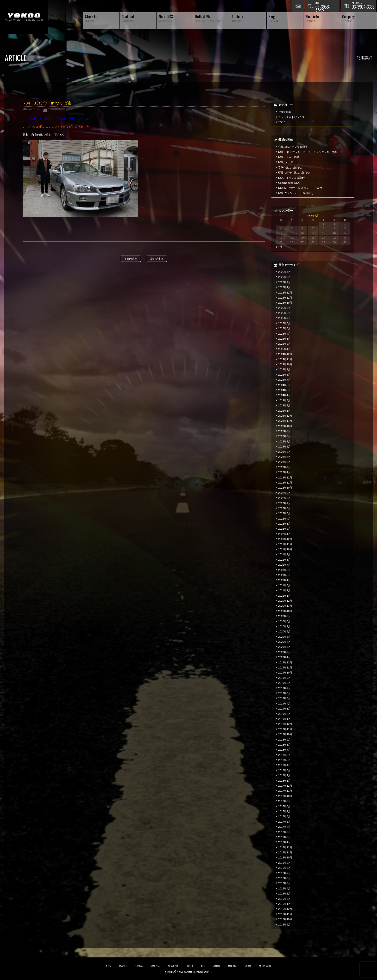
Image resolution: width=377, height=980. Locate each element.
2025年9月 (284, 308)
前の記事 (131, 259)
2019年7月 (284, 688)
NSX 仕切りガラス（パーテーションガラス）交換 (308, 152)
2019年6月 (284, 693)
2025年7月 (284, 318)
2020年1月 (284, 657)
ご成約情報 (54, 109)
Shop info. (232, 966)
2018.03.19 (34, 109)
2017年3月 (284, 832)
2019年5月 (284, 698)
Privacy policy (265, 966)
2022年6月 (284, 508)
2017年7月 (284, 811)
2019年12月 (285, 662)
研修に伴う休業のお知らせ (294, 172)
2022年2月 (284, 529)
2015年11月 (285, 914)
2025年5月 (284, 328)
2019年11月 (285, 668)
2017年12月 (285, 786)
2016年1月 (284, 904)
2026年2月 (284, 282)
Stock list (123, 966)
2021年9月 (284, 554)
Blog (203, 966)
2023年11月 (285, 421)
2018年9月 (284, 740)
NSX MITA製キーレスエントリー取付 (300, 188)
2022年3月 (284, 524)
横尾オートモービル (24, 17)
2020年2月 (284, 652)
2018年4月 (284, 765)
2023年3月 (284, 462)
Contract (139, 966)
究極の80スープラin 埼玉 (293, 147)
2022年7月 (284, 503)
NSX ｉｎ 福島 (289, 157)
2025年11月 (285, 298)
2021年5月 (284, 575)
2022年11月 (285, 483)
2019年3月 (284, 709)
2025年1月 (284, 349)
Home (108, 966)
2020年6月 (284, 631)
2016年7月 (284, 873)
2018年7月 (284, 750)
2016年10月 (285, 857)
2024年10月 (285, 364)
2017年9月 (284, 801)
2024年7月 (284, 380)
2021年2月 (284, 590)
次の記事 (157, 259)
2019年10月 (285, 673)
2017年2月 (284, 837)
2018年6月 (284, 755)
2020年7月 (284, 626)
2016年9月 (284, 863)
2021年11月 (285, 544)
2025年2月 (284, 344)
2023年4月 (284, 457)
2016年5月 (284, 883)
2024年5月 (284, 390)
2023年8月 (284, 436)
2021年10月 (285, 549)
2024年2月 (284, 405)
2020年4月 (284, 642)
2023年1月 (284, 472)
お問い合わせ (298, 6)
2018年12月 (285, 724)
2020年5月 (284, 637)
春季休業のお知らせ (290, 167)
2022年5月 (284, 513)
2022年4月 (284, 519)
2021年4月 (284, 580)
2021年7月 (284, 565)
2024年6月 (284, 385)
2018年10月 (285, 734)
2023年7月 (284, 441)
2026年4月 (284, 272)
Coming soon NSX (289, 183)
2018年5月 (284, 760)
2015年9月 (284, 925)
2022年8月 (284, 498)
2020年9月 (284, 616)
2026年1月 (284, 287)
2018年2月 (284, 775)
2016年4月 (284, 888)
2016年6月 (284, 878)
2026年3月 (284, 277)
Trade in (190, 966)
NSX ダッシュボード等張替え (296, 193)
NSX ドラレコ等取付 (291, 178)
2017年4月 (284, 827)
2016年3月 (284, 894)
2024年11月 (285, 359)
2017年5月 (284, 822)
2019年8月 (284, 683)
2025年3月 (284, 339)
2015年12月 (285, 909)
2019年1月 (284, 719)
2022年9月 (284, 493)
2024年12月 (285, 354)
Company (216, 966)
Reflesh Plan (173, 966)
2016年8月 (284, 868)
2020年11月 (285, 606)
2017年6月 (284, 816)
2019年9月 (284, 678)
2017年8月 (284, 806)
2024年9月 (284, 369)
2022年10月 (285, 488)
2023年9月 (284, 431)
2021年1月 (284, 596)
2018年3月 (284, 770)
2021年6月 (284, 570)
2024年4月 (284, 395)
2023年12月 (285, 416)
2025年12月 (285, 293)
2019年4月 (284, 704)
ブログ (282, 122)
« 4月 (279, 247)
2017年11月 (285, 791)
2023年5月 (284, 452)
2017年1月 (284, 842)
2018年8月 (284, 745)
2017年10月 (285, 796)
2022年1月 (284, 534)
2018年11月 (285, 729)
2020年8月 (284, 621)
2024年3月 (284, 400)
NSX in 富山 (287, 162)
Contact (248, 966)
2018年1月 (284, 781)
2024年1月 (284, 411)
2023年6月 (284, 447)
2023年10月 (285, 426)
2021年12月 (285, 539)
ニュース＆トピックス (291, 117)
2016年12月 (285, 847)
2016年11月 (285, 852)
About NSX (155, 966)
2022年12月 (285, 478)
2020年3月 (284, 647)
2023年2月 (284, 467)
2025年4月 (284, 334)
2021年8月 (284, 560)
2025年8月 (284, 313)
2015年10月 (285, 919)
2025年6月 (284, 323)
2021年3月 (284, 585)
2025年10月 (285, 303)
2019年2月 (284, 714)
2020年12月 (285, 601)
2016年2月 (284, 899)
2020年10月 (285, 611)
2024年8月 (284, 375)
